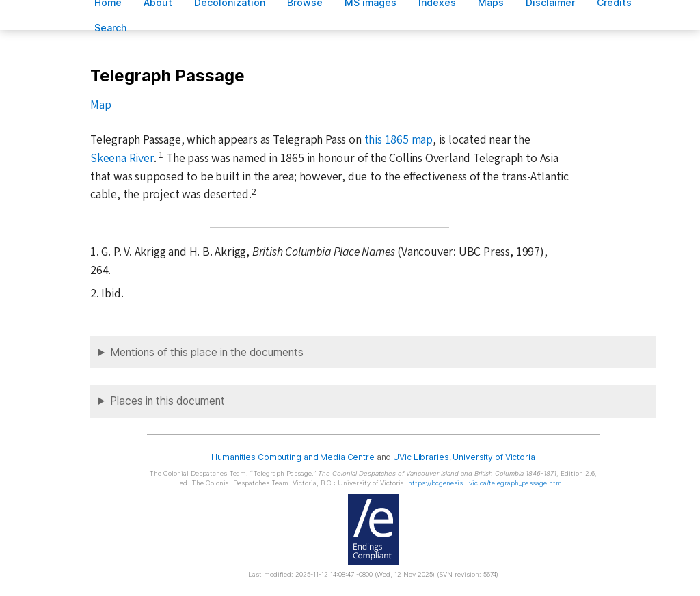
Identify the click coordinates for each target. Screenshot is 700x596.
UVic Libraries (421, 457)
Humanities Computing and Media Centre (293, 457)
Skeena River (122, 158)
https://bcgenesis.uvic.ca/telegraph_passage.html (486, 483)
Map (100, 105)
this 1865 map (399, 140)
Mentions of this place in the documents (207, 352)
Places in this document (167, 401)
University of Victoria (494, 457)
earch (111, 28)
